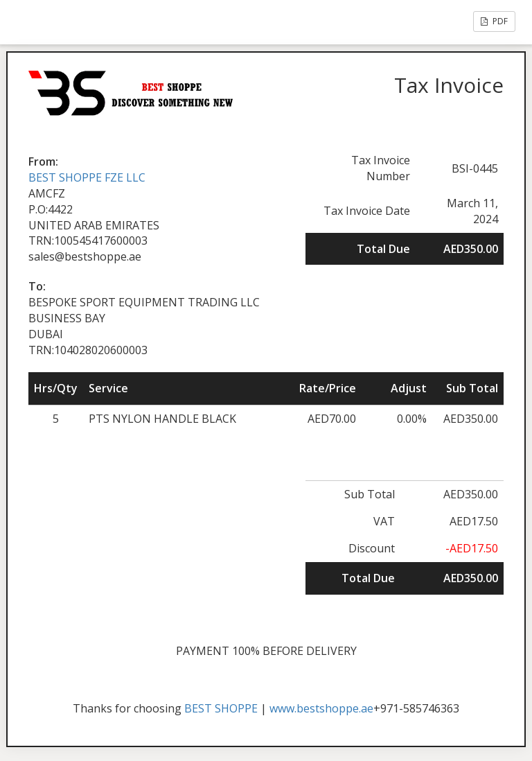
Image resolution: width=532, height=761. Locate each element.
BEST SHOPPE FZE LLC (87, 177)
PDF (494, 21)
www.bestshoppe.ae (321, 708)
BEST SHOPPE (221, 708)
